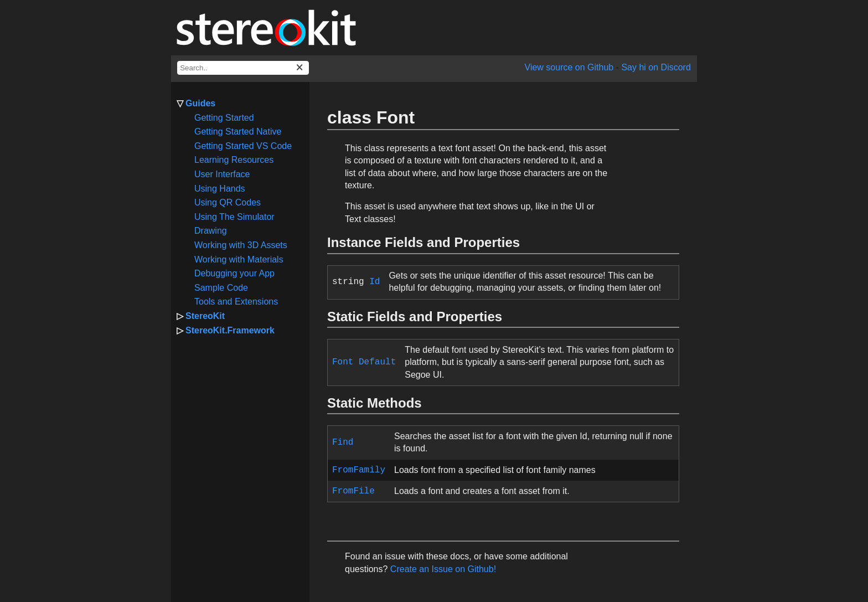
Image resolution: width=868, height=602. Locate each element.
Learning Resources (234, 160)
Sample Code (221, 288)
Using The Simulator (234, 217)
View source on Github (569, 67)
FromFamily (359, 470)
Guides (200, 103)
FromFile (353, 491)
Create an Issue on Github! (443, 569)
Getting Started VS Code (243, 146)
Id (374, 282)
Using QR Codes (228, 202)
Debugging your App (234, 273)
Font (343, 362)
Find (343, 443)
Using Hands (220, 189)
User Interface (222, 174)
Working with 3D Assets (241, 245)
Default (377, 362)
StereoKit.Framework (230, 330)
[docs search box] (243, 68)
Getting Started (224, 118)
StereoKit (205, 316)
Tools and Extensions (236, 302)
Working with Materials (239, 259)
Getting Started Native (238, 132)
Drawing (211, 231)
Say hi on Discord (656, 67)
